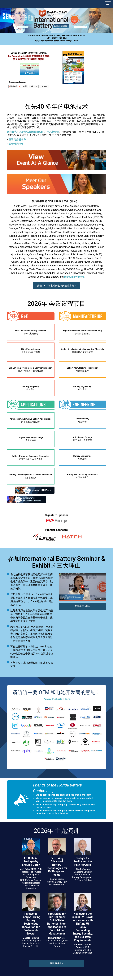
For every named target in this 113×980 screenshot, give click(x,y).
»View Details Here (56, 699)
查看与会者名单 (17, 139)
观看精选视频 (16, 144)
